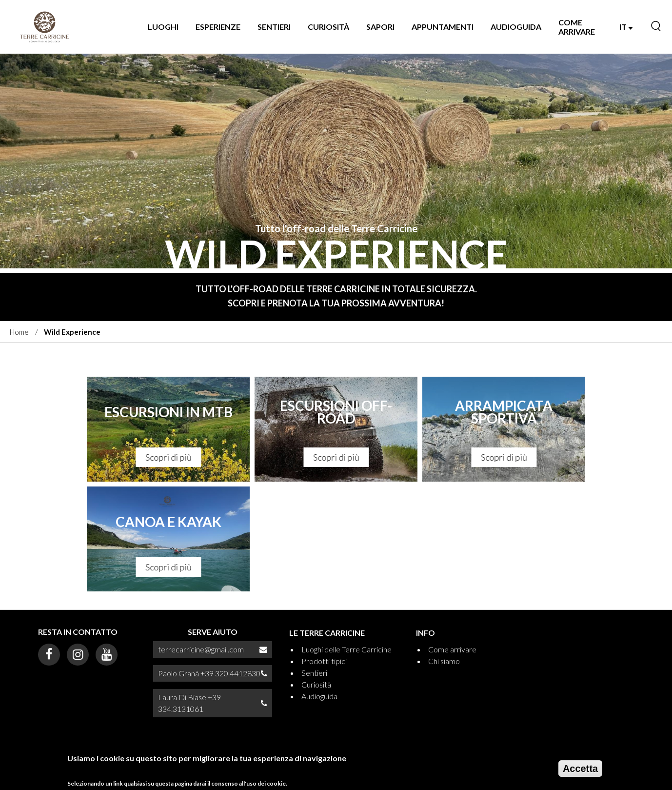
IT (626, 27)
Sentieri (274, 27)
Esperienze (218, 27)
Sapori (380, 27)
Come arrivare (577, 27)
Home (19, 332)
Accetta (580, 770)
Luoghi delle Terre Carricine (346, 649)
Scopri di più (168, 457)
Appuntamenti (443, 27)
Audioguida (516, 27)
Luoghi (163, 27)
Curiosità (328, 27)
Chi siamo (444, 661)
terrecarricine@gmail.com (201, 649)
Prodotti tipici (324, 661)
